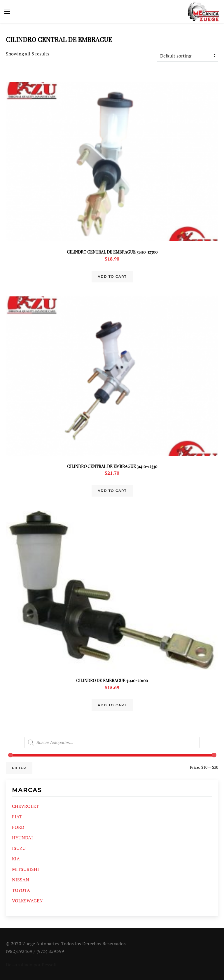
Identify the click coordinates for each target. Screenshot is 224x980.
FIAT (17, 817)
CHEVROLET (25, 806)
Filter (19, 768)
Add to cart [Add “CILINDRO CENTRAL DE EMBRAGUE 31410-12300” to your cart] (112, 277)
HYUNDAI (22, 838)
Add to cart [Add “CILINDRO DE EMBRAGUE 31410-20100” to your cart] (112, 705)
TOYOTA (21, 890)
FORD (18, 827)
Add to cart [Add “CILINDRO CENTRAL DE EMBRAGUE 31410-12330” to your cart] (112, 491)
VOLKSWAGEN (27, 901)
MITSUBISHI (26, 869)
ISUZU (19, 848)
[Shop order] (188, 56)
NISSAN (21, 880)
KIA (16, 859)
